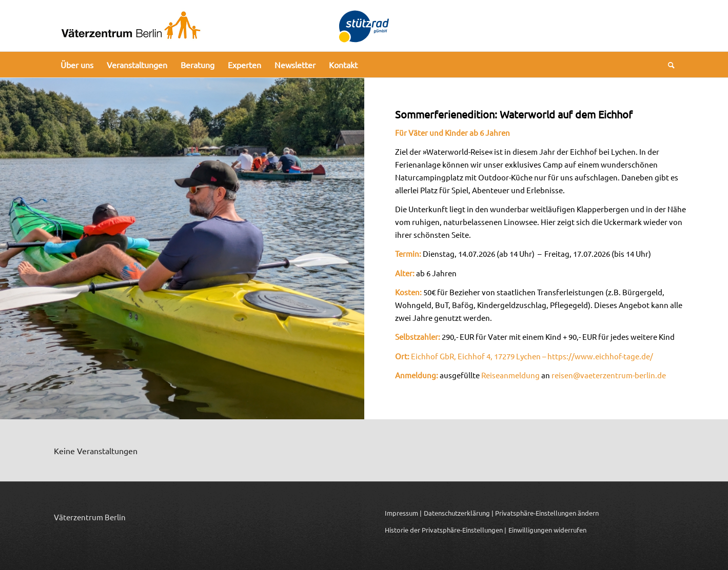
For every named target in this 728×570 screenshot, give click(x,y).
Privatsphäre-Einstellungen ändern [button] (547, 513)
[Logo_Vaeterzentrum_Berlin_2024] (131, 26)
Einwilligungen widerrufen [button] (547, 530)
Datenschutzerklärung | (459, 513)
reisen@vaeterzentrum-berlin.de (609, 375)
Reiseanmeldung (510, 375)
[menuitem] (77, 65)
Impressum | (403, 513)
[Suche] (668, 65)
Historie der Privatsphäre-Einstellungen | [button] (446, 530)
